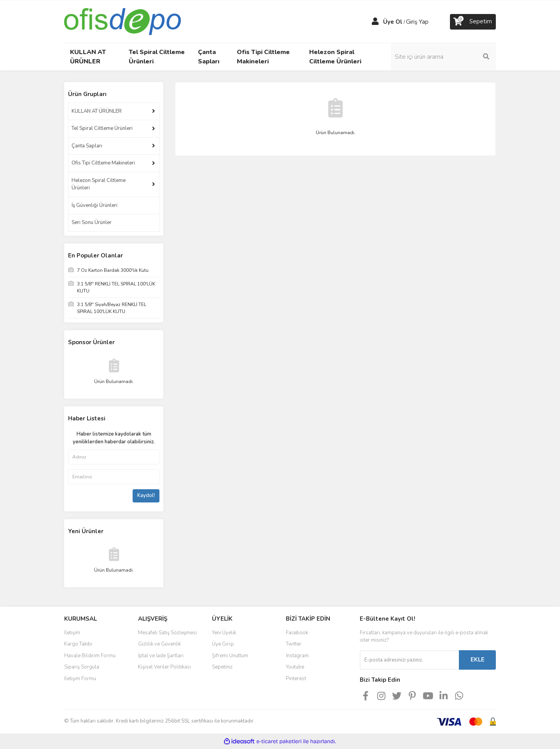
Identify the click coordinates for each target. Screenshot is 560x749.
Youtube (295, 667)
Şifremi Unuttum (230, 656)
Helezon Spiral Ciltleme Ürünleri (99, 184)
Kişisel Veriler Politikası (164, 667)
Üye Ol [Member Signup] (393, 22)
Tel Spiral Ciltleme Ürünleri (102, 128)
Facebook (297, 633)
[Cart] (473, 22)
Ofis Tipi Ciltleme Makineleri (103, 163)
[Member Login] (375, 22)
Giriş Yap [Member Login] (417, 22)
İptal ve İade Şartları (161, 656)
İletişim (72, 633)
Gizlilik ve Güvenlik (159, 644)
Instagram (297, 656)
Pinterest (296, 679)
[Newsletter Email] (409, 660)
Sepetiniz (222, 667)
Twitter (294, 644)
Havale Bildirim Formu (90, 656)
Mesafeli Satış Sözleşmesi (167, 633)
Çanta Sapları (87, 146)
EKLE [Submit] (478, 660)
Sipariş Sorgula (82, 667)
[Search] (443, 57)
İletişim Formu (80, 679)
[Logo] (122, 21)
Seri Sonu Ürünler (92, 222)
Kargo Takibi (78, 644)
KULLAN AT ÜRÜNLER (97, 111)
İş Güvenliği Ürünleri (94, 205)
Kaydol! (146, 495)
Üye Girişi (223, 644)
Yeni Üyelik (224, 633)
